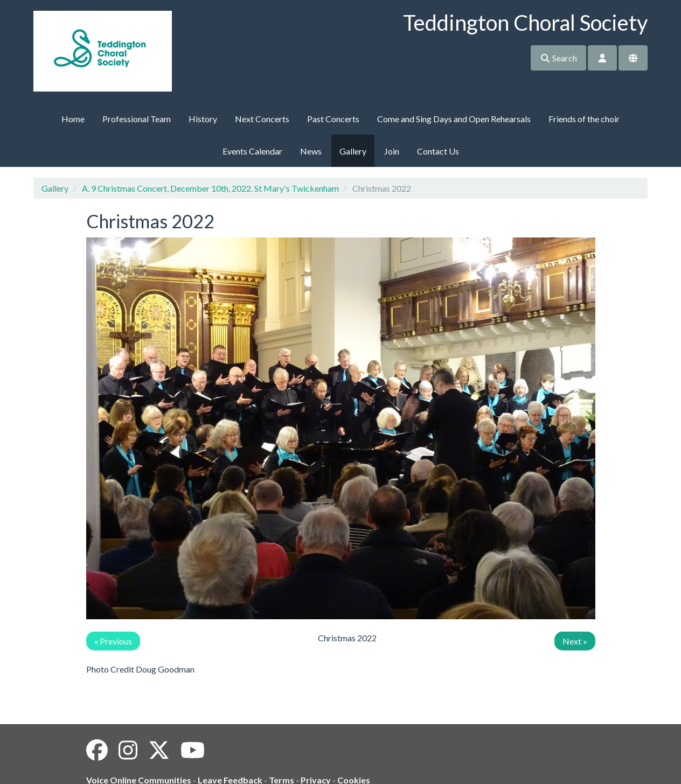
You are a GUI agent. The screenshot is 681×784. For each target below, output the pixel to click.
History (203, 119)
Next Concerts (262, 119)
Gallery (353, 151)
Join (392, 151)
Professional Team (137, 119)
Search (558, 58)
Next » (575, 641)
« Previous (113, 641)
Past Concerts (333, 119)
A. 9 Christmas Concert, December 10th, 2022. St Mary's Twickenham (210, 188)
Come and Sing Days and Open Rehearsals (454, 119)
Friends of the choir (584, 119)
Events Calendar (252, 151)
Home (73, 119)
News (311, 151)
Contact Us (438, 151)
